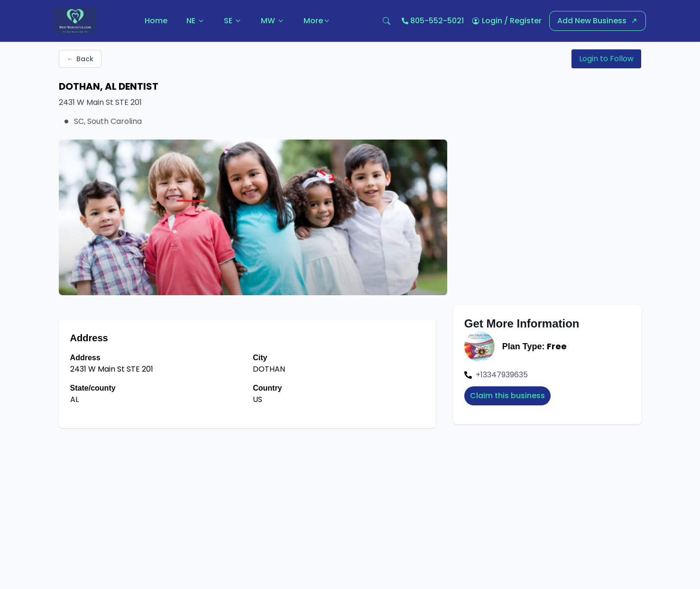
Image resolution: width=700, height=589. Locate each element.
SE (233, 21)
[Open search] (387, 21)
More (317, 21)
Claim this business (507, 396)
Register (526, 21)
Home (156, 21)
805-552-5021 (437, 21)
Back (80, 59)
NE (196, 21)
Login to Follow (606, 59)
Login (492, 21)
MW (273, 21)
